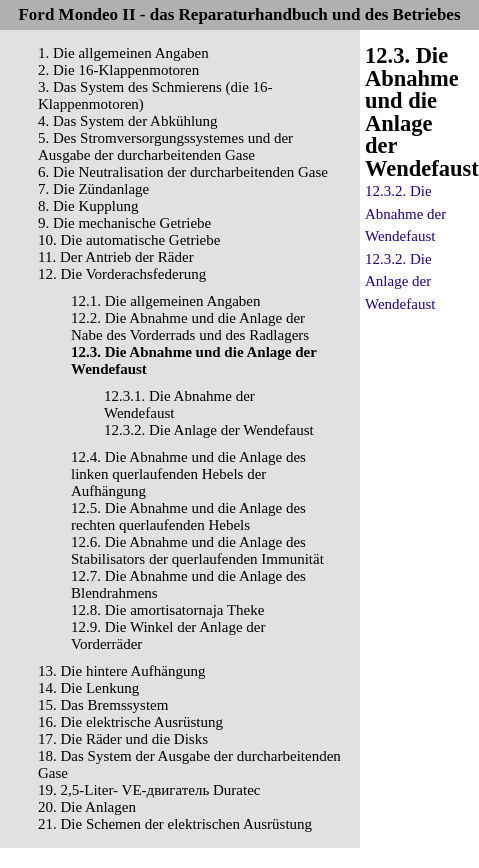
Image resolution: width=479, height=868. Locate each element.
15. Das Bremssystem (103, 705)
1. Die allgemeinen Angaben (123, 53)
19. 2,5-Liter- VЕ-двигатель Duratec (149, 790)
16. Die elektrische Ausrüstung (130, 722)
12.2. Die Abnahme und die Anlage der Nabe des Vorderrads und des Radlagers (190, 326)
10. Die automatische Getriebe (129, 240)
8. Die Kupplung (88, 206)
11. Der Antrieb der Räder (116, 257)
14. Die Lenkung (88, 688)
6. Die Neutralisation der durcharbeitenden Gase (183, 172)
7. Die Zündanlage (93, 189)
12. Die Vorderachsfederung (122, 274)
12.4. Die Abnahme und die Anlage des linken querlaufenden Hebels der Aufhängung (188, 474)
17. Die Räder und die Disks (123, 739)
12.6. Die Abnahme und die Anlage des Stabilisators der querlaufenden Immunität (197, 550)
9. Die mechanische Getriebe (124, 223)
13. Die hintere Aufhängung (121, 671)
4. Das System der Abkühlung (128, 121)
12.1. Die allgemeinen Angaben (166, 301)
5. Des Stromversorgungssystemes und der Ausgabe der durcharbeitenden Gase (165, 146)
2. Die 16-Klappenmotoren (118, 70)
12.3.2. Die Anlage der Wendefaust (209, 430)
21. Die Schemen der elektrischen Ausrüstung (175, 824)
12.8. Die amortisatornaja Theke (167, 610)
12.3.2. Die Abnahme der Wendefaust (405, 213)
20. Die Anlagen (87, 807)
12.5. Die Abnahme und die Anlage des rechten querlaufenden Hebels (188, 516)
